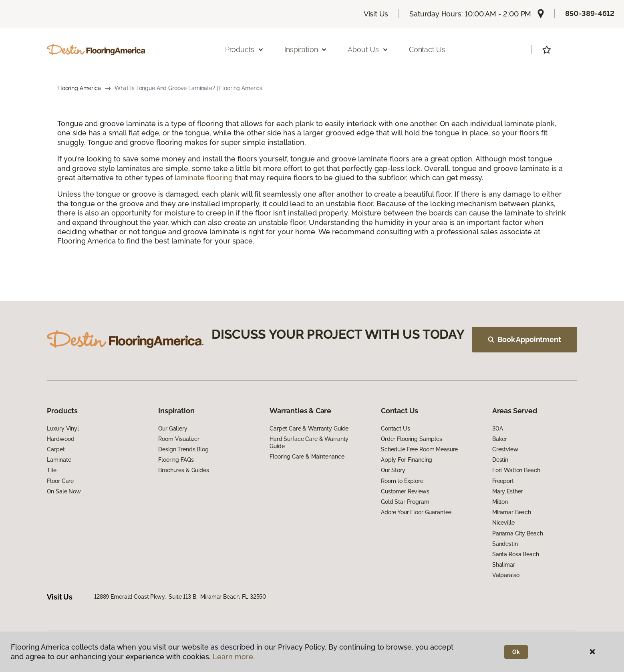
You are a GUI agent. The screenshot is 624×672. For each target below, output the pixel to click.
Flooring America (79, 88)
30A (498, 429)
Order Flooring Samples (412, 439)
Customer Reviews (405, 491)
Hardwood (60, 439)
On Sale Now (64, 491)
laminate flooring (204, 178)
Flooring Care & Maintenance (307, 457)
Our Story (393, 470)
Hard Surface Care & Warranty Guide (309, 443)
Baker (500, 439)
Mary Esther (507, 491)
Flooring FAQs (176, 460)
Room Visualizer (179, 439)
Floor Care (60, 481)
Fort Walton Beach (516, 470)
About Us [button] (368, 49)
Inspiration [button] (306, 49)
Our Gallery (173, 429)
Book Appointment (524, 339)
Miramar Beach (512, 512)
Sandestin (505, 544)
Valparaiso (506, 575)
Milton (500, 502)
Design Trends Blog (183, 449)
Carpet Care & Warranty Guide (309, 429)
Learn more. (234, 657)
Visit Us (376, 14)
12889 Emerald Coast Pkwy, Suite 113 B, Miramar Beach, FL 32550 (180, 597)
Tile (51, 470)
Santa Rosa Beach (516, 554)
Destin (500, 460)
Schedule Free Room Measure (419, 449)
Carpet (56, 449)
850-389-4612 (590, 13)
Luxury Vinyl (63, 429)
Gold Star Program (405, 502)
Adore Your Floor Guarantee (416, 512)
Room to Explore (402, 481)
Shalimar (504, 565)
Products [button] (245, 49)
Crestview (505, 449)
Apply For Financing (407, 460)
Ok (516, 652)
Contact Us (427, 49)
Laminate (59, 460)
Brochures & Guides (183, 470)
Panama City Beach (518, 533)
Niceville (503, 523)
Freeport (503, 481)
